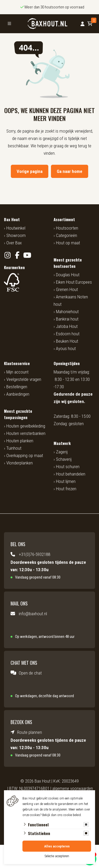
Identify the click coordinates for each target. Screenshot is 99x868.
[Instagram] (8, 255)
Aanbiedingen (18, 394)
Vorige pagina (30, 171)
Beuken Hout (67, 341)
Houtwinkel (16, 228)
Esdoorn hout (68, 334)
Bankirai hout (67, 319)
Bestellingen (17, 387)
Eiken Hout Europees (74, 282)
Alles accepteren (57, 846)
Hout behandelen (71, 474)
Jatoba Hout (67, 326)
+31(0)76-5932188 (34, 554)
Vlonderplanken (20, 463)
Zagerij (62, 452)
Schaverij (64, 459)
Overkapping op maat (25, 455)
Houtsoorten (67, 228)
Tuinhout (14, 448)
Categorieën (67, 235)
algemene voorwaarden (73, 788)
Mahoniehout (67, 312)
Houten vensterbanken (26, 433)
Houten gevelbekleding (26, 426)
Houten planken (20, 441)
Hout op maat (68, 243)
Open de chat (30, 673)
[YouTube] (27, 255)
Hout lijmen (66, 481)
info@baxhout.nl (33, 614)
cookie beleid (72, 815)
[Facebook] (17, 255)
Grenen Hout (67, 289)
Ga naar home (70, 171)
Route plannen (30, 732)
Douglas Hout (68, 275)
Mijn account (17, 372)
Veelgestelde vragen (24, 379)
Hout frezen (66, 489)
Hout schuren (68, 467)
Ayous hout (66, 348)
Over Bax (14, 243)
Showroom (16, 235)
